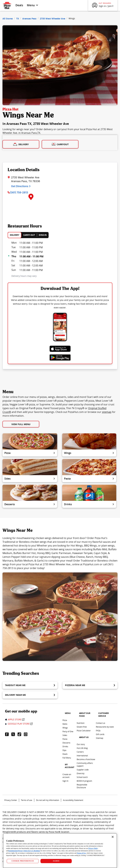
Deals (19, 5)
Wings (89, 453)
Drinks (89, 504)
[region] (60, 851)
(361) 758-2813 (19, 192)
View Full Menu (21, 424)
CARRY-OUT (29, 235)
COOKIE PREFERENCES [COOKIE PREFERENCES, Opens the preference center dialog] (23, 861)
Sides (30, 479)
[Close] (113, 837)
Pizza (30, 453)
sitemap (107, 412)
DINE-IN (43, 235)
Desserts (30, 504)
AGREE (56, 861)
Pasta (89, 479)
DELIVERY (15, 235)
